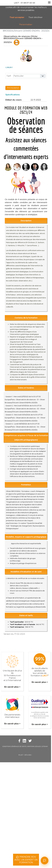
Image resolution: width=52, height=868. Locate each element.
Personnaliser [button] (26, 24)
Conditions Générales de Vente (14, 746)
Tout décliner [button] (35, 17)
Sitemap (45, 746)
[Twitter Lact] (30, 741)
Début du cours (13, 100)
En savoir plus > (12, 687)
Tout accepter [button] (17, 17)
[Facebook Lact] (19, 741)
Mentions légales (34, 746)
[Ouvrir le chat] (45, 861)
